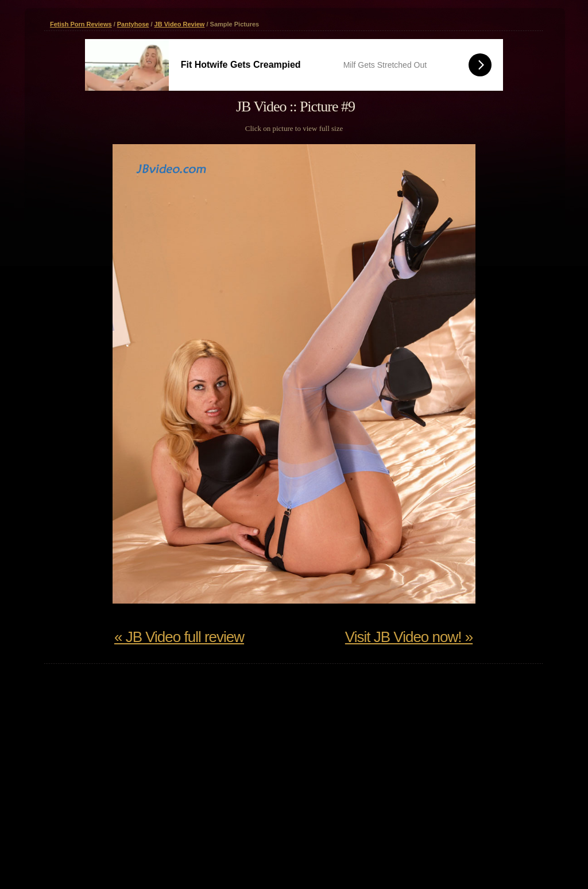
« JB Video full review (179, 637)
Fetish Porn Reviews (81, 24)
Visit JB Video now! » (409, 637)
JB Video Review (180, 24)
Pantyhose (133, 24)
